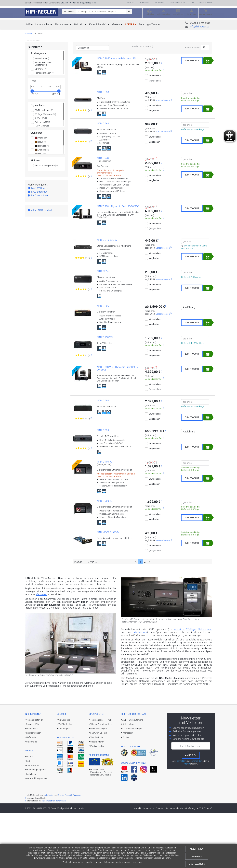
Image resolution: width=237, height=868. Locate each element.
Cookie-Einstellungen (62, 855)
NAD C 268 (103, 178)
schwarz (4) (42, 201)
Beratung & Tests (148, 24)
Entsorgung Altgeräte (36, 824)
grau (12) (41, 208)
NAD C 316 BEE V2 (107, 295)
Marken (116, 24)
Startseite (29, 34)
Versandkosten (163, 155)
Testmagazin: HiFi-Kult (101, 774)
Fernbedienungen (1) (44, 128)
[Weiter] (150, 616)
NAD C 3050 (104, 361)
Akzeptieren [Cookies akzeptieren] (197, 849)
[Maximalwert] (54, 141)
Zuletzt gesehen (164, 14)
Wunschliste (178, 14)
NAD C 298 (103, 455)
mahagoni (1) (43, 193)
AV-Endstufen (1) (43, 113)
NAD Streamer (39, 246)
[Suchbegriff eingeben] (101, 12)
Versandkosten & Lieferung (182, 3)
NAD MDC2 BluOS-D (108, 587)
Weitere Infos (40, 78)
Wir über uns (64, 774)
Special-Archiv (97, 796)
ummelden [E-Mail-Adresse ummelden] (197, 816)
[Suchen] (129, 12)
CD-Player (191, 684)
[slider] (32, 146)
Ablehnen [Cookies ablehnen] (197, 856)
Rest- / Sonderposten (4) (46, 220)
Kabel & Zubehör (98, 24)
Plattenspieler (62, 24)
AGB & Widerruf (206, 3)
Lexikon (30, 811)
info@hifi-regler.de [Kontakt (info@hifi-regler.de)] (88, 3)
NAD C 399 (103, 485)
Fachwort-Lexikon (99, 788)
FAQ (28, 816)
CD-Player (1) (41, 123)
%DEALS (129, 24)
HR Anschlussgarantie (37, 833)
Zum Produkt (192, 115)
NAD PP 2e (103, 326)
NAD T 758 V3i (105, 392)
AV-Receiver (141, 687)
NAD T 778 (103, 213)
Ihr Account (192, 14)
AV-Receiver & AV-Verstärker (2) (43, 118)
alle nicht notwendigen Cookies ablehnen (151, 858)
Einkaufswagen (205, 14)
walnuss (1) (42, 205)
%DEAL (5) (40, 173)
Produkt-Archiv (97, 801)
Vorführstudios (65, 779)
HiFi (28, 24)
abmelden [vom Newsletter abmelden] (181, 816)
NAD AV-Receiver (40, 243)
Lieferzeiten (32, 792)
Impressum (137, 862)
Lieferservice (32, 783)
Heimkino (79, 24)
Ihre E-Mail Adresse (191, 801)
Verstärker (42, 649)
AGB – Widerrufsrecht (133, 774)
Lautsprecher (43, 24)
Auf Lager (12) (41, 177)
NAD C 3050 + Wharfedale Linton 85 (116, 113)
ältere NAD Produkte (42, 265)
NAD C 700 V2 (105, 516)
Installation (31, 829)
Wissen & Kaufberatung (101, 779)
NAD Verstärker (40, 250)
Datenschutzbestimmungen (117, 862)
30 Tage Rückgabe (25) (46, 169)
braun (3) (41, 197)
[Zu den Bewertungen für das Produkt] (81, 165)
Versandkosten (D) (35, 774)
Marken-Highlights (99, 783)
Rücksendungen (34, 788)
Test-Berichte (97, 792)
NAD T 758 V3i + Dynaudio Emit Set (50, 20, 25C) (118, 423)
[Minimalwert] (37, 141)
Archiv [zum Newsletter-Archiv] (187, 818)
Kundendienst (33, 820)
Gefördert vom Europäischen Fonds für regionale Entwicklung (101, 827)
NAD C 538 (103, 147)
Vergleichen (149, 14)
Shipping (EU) (32, 779)
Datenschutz (160, 3)
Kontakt (131, 3)
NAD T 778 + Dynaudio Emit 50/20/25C (118, 261)
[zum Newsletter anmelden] (191, 810)
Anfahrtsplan (64, 783)
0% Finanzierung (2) (44, 165)
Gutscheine (32, 796)
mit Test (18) (41, 181)
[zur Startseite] (41, 12)
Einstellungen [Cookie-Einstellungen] (197, 864)
